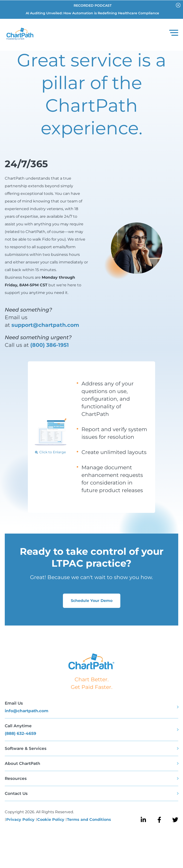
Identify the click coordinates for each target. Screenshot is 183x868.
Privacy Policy (21, 820)
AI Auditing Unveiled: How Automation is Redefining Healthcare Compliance (92, 13)
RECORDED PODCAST (93, 5)
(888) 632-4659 (20, 733)
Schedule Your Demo (92, 601)
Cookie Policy (51, 820)
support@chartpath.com (45, 325)
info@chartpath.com (27, 711)
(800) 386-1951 (50, 345)
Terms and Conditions (89, 820)
